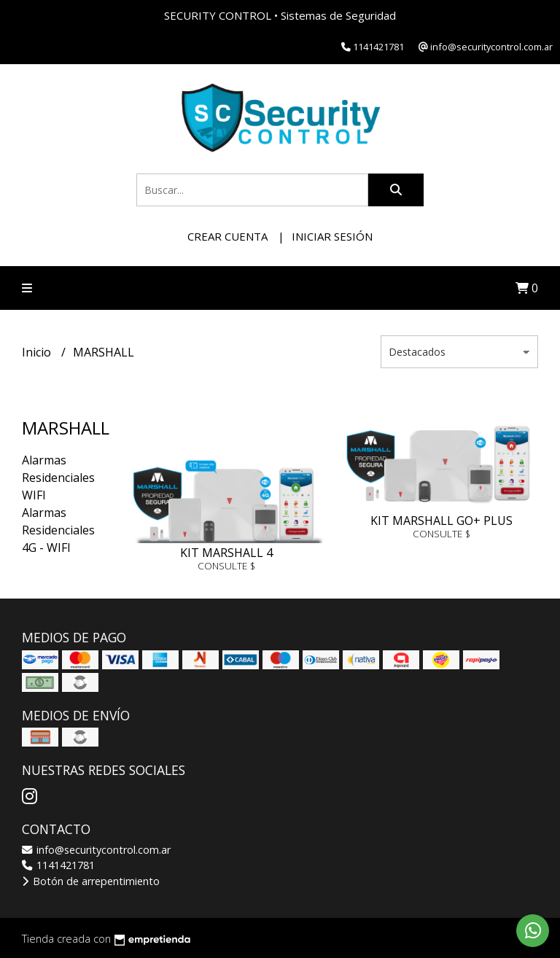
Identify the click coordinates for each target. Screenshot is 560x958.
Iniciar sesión (332, 236)
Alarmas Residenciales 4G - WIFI (58, 530)
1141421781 (58, 865)
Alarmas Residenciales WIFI (58, 478)
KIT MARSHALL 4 (226, 553)
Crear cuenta (227, 236)
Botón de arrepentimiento (91, 881)
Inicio (38, 352)
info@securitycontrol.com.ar (96, 850)
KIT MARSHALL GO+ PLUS (442, 521)
